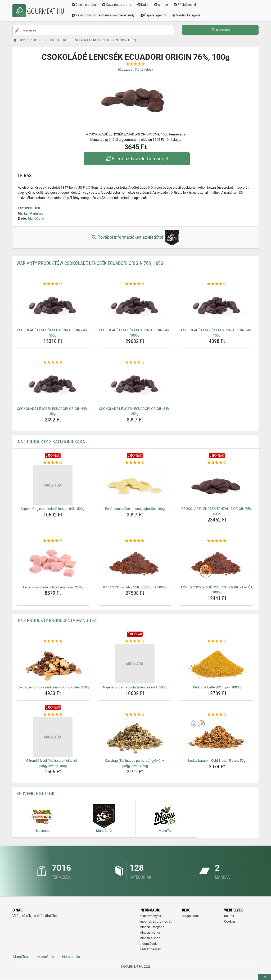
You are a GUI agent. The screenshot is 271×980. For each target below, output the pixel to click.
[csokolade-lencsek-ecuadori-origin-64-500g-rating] (53, 284)
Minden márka (150, 933)
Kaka (143, 5)
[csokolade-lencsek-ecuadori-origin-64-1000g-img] (135, 306)
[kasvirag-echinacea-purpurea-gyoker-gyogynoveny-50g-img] (135, 737)
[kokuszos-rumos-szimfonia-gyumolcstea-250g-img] (53, 664)
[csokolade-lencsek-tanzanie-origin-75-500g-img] (217, 485)
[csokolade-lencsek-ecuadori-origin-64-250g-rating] (135, 362)
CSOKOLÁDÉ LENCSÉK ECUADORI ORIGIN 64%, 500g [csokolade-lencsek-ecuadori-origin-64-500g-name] (53, 333)
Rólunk (229, 916)
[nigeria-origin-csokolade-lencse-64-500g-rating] (53, 463)
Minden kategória (187, 15)
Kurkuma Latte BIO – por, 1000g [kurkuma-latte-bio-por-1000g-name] (217, 687)
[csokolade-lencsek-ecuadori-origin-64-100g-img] (217, 306)
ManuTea (20, 957)
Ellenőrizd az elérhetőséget (137, 159)
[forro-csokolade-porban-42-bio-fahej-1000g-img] (217, 564)
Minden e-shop (150, 938)
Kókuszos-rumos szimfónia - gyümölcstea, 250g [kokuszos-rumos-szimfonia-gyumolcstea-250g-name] (53, 687)
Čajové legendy (154, 15)
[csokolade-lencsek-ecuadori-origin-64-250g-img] (135, 385)
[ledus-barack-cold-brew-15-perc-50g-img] (217, 737)
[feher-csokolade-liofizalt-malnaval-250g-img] (53, 564)
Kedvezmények (150, 949)
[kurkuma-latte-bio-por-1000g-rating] (217, 641)
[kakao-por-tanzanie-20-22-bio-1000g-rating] (135, 541)
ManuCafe (36, 218)
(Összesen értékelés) (135, 69)
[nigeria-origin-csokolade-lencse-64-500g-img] (53, 485)
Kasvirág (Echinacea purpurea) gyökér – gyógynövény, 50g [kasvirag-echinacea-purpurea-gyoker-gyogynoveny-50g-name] (135, 763)
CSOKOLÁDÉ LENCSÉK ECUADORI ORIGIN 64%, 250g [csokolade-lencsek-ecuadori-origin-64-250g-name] (135, 411)
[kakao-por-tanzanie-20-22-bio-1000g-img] (135, 564)
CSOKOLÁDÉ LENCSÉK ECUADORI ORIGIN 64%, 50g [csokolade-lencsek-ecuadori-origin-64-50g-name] (53, 411)
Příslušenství (185, 5)
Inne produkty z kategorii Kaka (51, 442)
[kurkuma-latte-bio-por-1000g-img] (217, 664)
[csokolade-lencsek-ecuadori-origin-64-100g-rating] (217, 284)
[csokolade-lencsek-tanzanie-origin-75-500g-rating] (217, 463)
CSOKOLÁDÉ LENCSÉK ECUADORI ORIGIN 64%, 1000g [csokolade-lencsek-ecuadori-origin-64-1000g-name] (135, 333)
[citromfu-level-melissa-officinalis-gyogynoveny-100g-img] (53, 737)
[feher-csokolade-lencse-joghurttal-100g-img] (135, 485)
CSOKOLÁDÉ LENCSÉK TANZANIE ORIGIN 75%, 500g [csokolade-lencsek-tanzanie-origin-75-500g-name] (217, 511)
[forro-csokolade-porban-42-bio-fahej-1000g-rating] (217, 541)
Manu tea (36, 213)
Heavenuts (71, 957)
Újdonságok (148, 944)
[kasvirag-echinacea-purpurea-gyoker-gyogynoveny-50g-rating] (135, 715)
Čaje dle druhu (84, 5)
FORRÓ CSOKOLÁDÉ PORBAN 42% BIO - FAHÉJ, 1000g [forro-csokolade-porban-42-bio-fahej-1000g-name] (217, 590)
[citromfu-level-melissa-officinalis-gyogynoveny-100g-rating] (53, 715)
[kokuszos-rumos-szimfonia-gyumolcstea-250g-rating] (53, 641)
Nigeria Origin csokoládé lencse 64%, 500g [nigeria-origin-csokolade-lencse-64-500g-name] (53, 509)
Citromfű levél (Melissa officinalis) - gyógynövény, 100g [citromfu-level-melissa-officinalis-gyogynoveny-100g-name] (53, 763)
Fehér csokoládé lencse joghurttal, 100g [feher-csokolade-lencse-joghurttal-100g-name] (135, 509)
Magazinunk (191, 916)
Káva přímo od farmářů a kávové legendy (103, 15)
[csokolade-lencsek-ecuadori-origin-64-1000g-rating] (135, 284)
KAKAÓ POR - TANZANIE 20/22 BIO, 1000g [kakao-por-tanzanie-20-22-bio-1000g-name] (135, 587)
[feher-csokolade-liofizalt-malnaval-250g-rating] (53, 541)
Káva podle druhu (117, 5)
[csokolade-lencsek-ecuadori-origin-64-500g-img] (53, 306)
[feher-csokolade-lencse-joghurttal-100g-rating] (135, 463)
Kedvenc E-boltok (35, 794)
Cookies (230, 922)
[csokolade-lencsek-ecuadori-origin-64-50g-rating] (53, 362)
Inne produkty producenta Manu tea (57, 620)
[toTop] (264, 977)
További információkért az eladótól (135, 238)
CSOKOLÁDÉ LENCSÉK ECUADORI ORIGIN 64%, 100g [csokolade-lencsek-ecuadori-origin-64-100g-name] (217, 333)
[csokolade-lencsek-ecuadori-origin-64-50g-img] (53, 385)
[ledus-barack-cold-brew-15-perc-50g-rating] (217, 715)
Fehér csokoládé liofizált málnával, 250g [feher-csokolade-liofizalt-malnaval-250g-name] (53, 587)
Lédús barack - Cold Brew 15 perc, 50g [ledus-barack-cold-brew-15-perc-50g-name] (217, 761)
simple (161, 5)
